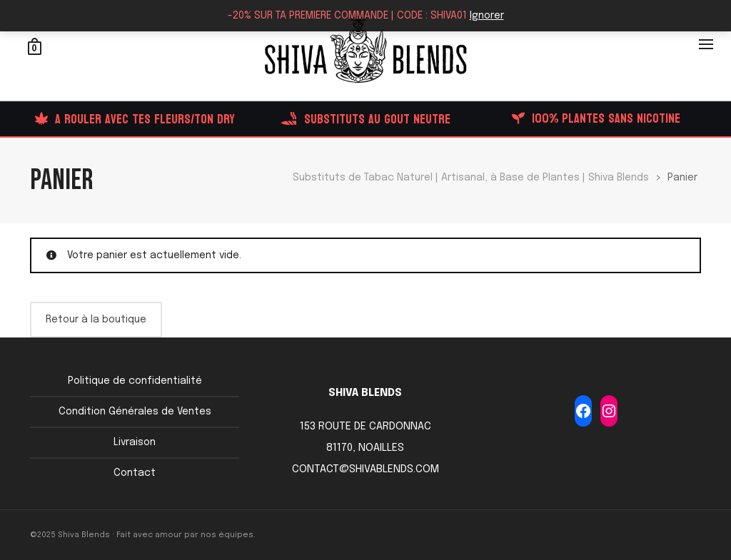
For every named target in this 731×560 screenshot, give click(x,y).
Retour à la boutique (96, 320)
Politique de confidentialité (135, 381)
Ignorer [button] (487, 16)
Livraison (135, 442)
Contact (135, 473)
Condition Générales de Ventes (135, 412)
